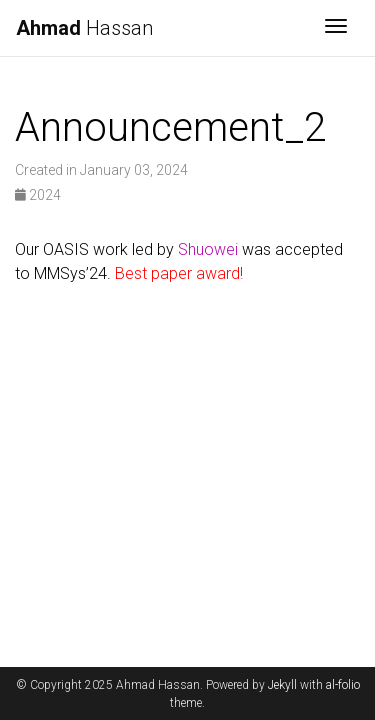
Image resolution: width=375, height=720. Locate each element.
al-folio (343, 685)
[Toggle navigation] (336, 28)
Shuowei (208, 249)
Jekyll (282, 685)
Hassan (84, 28)
